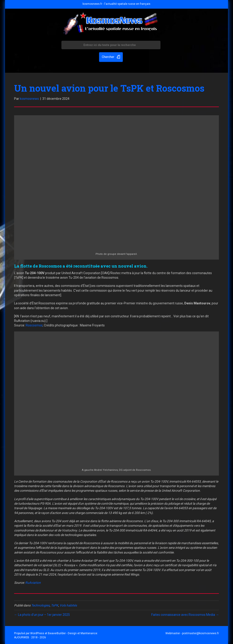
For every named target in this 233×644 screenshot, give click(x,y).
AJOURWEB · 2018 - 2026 (30, 637)
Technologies (40, 605)
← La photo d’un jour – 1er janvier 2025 (42, 615)
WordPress (37, 633)
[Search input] (111, 46)
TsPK (55, 605)
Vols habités (68, 605)
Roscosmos (34, 325)
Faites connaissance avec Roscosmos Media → (185, 615)
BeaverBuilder (57, 633)
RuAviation (33, 583)
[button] (111, 56)
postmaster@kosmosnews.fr (200, 633)
